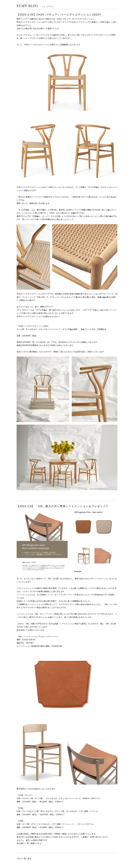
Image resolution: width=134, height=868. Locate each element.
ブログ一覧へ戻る (24, 859)
